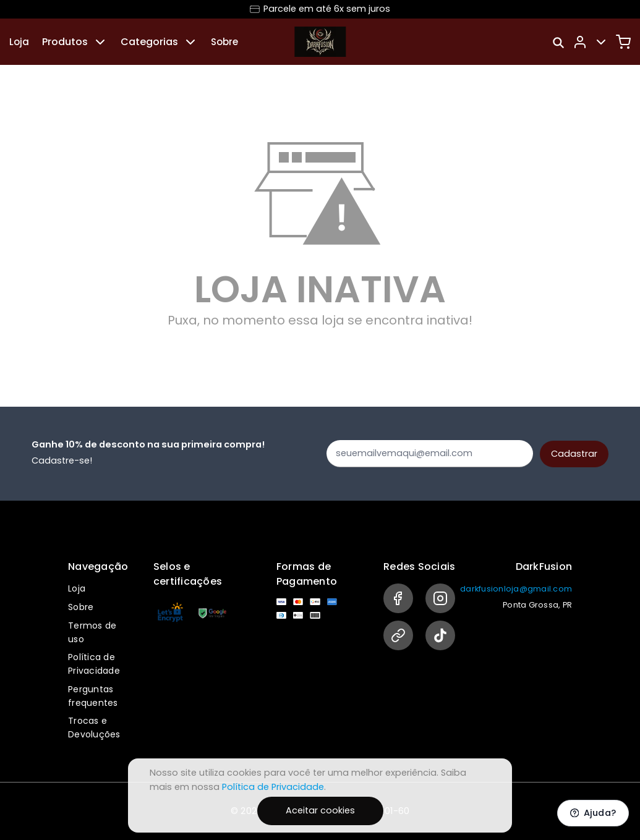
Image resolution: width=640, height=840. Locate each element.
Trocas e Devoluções (94, 728)
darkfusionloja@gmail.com (516, 589)
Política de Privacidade (94, 664)
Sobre (224, 42)
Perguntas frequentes (93, 696)
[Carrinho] (623, 42)
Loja (19, 42)
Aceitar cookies (320, 810)
